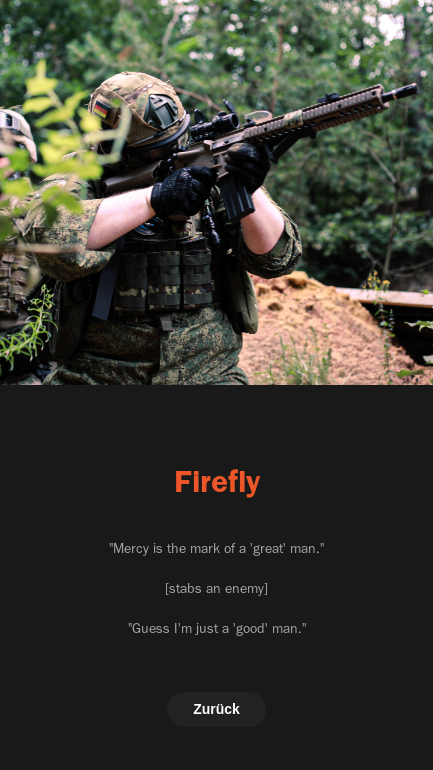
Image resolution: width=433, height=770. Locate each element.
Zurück (216, 709)
